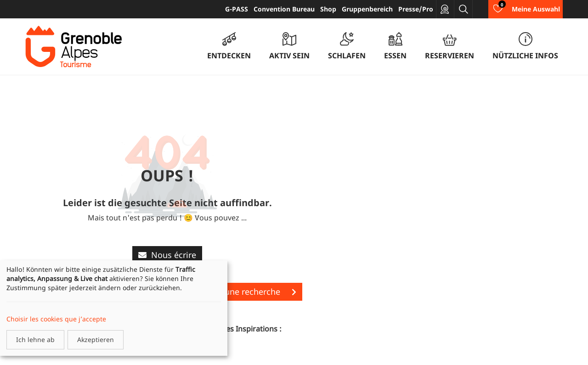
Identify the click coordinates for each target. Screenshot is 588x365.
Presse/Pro (416, 9)
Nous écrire (167, 255)
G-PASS (237, 9)
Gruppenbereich (367, 9)
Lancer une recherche (246, 292)
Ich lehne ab (35, 340)
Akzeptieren (96, 340)
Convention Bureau (284, 9)
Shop (328, 9)
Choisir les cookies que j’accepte (56, 319)
